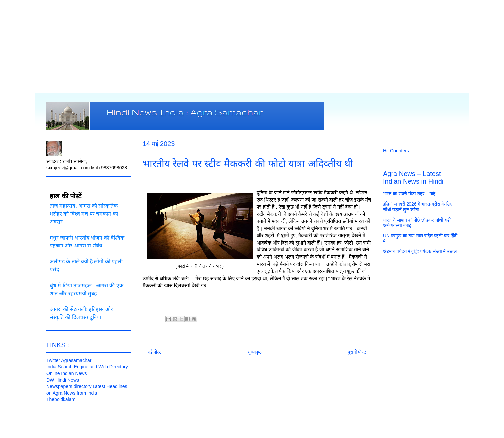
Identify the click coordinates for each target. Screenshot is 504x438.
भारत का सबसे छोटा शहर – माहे (409, 194)
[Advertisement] (252, 46)
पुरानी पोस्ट (357, 352)
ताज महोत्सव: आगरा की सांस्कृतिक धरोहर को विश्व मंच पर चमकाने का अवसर (84, 214)
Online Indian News (66, 373)
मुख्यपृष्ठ (255, 352)
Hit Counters (396, 151)
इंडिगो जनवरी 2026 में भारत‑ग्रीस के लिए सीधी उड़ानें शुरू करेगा (418, 207)
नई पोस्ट (155, 352)
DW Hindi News (63, 380)
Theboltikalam (61, 399)
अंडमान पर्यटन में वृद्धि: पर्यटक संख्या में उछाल (420, 251)
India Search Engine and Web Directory (87, 367)
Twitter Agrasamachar (69, 360)
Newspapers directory (69, 386)
